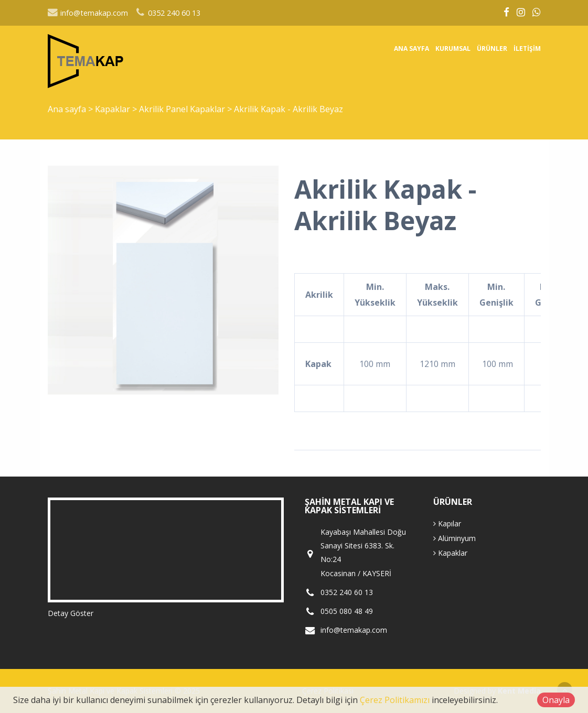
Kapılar (447, 523)
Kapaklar (114, 109)
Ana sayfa (411, 48)
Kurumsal (453, 48)
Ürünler (492, 48)
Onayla (556, 700)
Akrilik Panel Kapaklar (183, 109)
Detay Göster (71, 613)
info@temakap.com (88, 13)
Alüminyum (455, 538)
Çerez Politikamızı (395, 700)
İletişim (527, 48)
